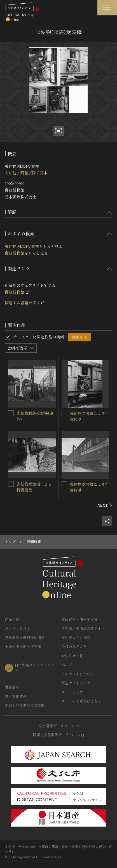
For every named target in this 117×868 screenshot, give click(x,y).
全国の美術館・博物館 (23, 646)
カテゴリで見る (17, 628)
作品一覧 (12, 619)
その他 (11, 173)
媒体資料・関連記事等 (79, 619)
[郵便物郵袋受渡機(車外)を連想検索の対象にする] (11, 413)
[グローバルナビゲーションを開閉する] (107, 8)
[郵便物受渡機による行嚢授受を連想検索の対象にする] (64, 413)
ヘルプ (67, 665)
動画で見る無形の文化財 (25, 705)
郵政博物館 (15, 253)
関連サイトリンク (76, 683)
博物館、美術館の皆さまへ (83, 628)
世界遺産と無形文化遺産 (25, 637)
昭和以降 (28, 173)
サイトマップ (72, 692)
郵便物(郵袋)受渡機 (22, 246)
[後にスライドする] (105, 505)
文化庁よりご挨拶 (76, 637)
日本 (44, 173)
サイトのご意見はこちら (81, 701)
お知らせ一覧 (72, 656)
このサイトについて (78, 674)
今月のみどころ (74, 646)
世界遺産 (12, 687)
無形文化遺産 (16, 696)
